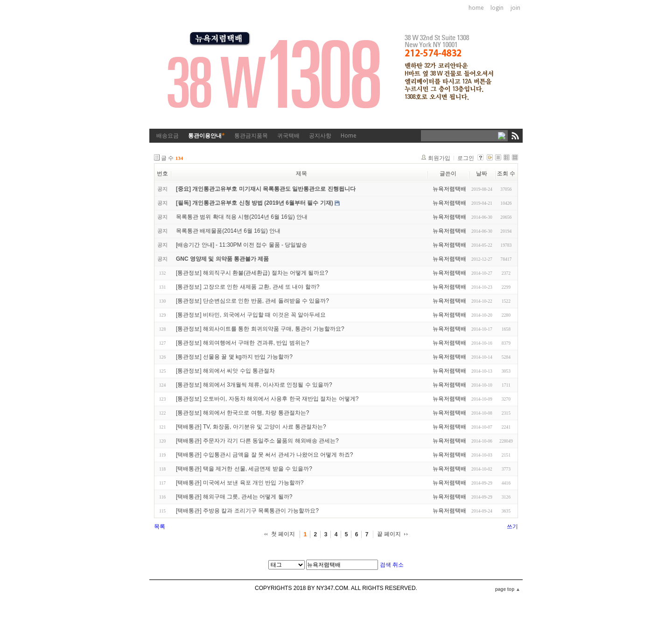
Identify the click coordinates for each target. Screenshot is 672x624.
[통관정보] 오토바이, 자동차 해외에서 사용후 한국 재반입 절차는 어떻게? (267, 399)
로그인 (466, 158)
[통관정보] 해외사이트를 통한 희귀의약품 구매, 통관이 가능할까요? (260, 329)
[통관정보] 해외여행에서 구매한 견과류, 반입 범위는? (242, 343)
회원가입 (439, 158)
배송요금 (168, 136)
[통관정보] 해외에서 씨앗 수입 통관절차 (225, 371)
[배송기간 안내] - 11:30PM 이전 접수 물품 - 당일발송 (241, 245)
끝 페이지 (389, 534)
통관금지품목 (251, 136)
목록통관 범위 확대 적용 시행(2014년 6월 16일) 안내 (242, 217)
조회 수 (506, 173)
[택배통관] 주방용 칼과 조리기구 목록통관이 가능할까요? (247, 511)
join (515, 8)
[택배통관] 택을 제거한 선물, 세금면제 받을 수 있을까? (244, 469)
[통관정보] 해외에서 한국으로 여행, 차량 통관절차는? (242, 413)
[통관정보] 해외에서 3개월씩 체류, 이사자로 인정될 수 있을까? (254, 385)
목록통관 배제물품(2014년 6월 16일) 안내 (228, 231)
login (497, 8)
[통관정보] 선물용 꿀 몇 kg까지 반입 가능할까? (234, 357)
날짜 (482, 173)
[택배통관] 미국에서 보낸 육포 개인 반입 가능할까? (240, 483)
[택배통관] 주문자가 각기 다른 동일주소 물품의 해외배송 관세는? (257, 441)
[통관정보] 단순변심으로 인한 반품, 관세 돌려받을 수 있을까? (252, 301)
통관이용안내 (206, 136)
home (476, 8)
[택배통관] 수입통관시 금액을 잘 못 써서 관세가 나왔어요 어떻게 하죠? (264, 455)
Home (348, 136)
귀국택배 (288, 136)
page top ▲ (508, 589)
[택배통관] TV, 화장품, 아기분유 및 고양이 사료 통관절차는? (251, 427)
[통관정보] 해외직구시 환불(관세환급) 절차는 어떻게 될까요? (252, 273)
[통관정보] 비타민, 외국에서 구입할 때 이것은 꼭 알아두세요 (251, 315)
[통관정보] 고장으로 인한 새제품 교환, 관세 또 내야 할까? (248, 287)
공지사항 (320, 136)
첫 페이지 (283, 534)
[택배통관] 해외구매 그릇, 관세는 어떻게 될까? (234, 497)
